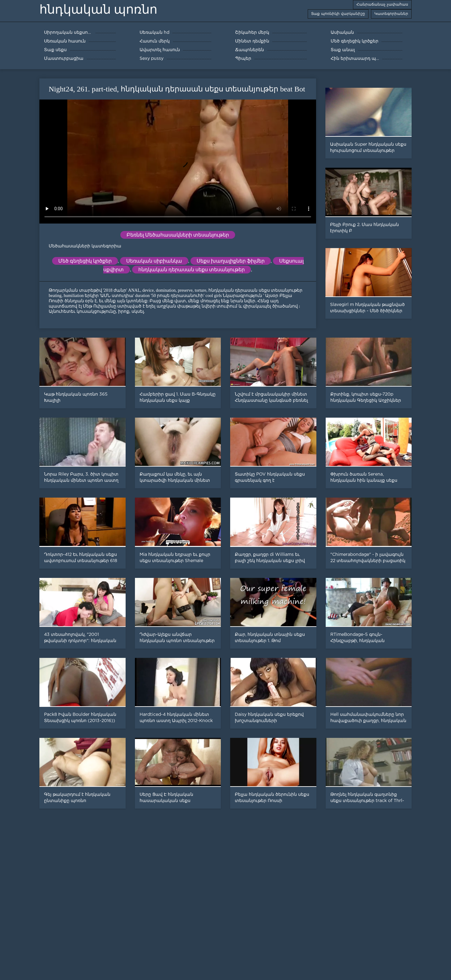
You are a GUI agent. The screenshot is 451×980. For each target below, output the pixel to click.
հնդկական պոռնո (98, 9)
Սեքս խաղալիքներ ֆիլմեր (231, 261)
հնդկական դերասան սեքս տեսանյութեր (192, 270)
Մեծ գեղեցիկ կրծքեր (85, 261)
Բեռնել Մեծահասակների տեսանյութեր (178, 235)
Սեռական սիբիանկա (154, 261)
